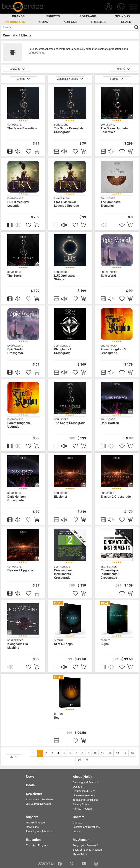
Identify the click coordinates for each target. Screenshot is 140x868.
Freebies (98, 22)
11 (103, 753)
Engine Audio (15, 198)
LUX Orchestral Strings (65, 278)
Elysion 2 (60, 497)
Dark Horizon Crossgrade (17, 498)
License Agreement (84, 795)
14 (125, 753)
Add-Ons (70, 22)
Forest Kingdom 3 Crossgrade (113, 351)
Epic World (108, 276)
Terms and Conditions (85, 800)
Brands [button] (23, 79)
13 (117, 753)
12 (110, 753)
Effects (53, 16)
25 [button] (14, 757)
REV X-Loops (63, 644)
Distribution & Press (84, 791)
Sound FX (123, 16)
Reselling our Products (39, 831)
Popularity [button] (17, 69)
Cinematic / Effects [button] (70, 79)
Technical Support (36, 823)
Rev (57, 718)
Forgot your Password (85, 845)
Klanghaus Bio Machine (18, 646)
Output (59, 640)
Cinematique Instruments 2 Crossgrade (64, 574)
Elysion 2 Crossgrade (116, 497)
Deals (126, 22)
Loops (43, 22)
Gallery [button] (123, 69)
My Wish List (80, 854)
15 (132, 753)
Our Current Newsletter (39, 804)
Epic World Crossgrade (16, 351)
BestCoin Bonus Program (87, 850)
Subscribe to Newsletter (40, 799)
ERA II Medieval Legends (18, 204)
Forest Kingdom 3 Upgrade (20, 425)
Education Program (37, 845)
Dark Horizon (110, 423)
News (30, 777)
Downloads (32, 827)
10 (95, 753)
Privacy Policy (81, 804)
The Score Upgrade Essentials (114, 130)
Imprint (77, 831)
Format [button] (117, 79)
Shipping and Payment (86, 782)
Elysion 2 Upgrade (20, 570)
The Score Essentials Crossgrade (69, 130)
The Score (14, 276)
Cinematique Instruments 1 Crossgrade (110, 574)
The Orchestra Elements (111, 204)
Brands (18, 16)
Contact (77, 823)
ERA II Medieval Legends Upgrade (66, 204)
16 (79, 760)
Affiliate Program (82, 809)
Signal (105, 644)
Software (88, 16)
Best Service (62, 346)
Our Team (78, 787)
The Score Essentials (22, 128)
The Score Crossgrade (70, 423)
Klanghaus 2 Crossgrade (63, 351)
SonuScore (14, 125)
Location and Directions (86, 827)
